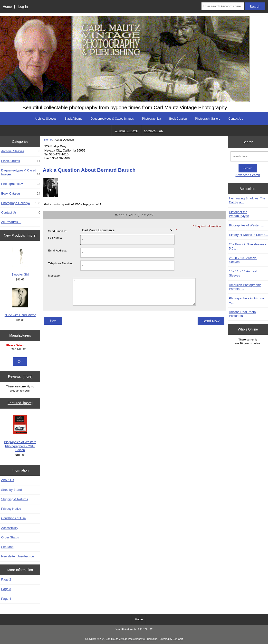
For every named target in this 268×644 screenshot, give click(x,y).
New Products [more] (20, 235)
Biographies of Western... (246, 225)
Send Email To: (58, 231)
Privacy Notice (11, 509)
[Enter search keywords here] (223, 6)
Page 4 (6, 599)
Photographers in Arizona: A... (247, 300)
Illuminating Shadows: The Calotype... (247, 200)
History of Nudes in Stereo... (248, 235)
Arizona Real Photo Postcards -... (242, 314)
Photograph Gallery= (21, 203)
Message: (54, 275)
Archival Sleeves (46, 119)
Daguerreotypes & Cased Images (112, 119)
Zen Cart (178, 639)
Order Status (10, 537)
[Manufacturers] (20, 350)
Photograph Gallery (207, 119)
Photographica (151, 119)
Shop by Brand (11, 490)
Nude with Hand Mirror (20, 302)
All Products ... (11, 222)
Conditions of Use (14, 518)
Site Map (7, 547)
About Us (8, 480)
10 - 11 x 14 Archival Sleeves (243, 273)
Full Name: (55, 237)
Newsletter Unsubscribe (18, 556)
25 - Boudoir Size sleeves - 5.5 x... (248, 246)
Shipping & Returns (15, 499)
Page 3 (6, 589)
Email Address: (58, 250)
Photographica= (21, 184)
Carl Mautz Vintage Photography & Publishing (132, 639)
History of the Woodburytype (239, 214)
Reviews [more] (20, 376)
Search (248, 142)
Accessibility (10, 528)
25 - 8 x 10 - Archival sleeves (243, 260)
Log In (23, 7)
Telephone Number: (61, 263)
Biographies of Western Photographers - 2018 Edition (20, 434)
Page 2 (6, 579)
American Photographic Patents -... (245, 287)
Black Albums (74, 119)
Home (7, 7)
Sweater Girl (20, 262)
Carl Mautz (21, 349)
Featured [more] (20, 403)
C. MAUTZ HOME (126, 131)
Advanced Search (248, 175)
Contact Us (236, 119)
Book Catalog (178, 119)
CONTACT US (154, 131)
